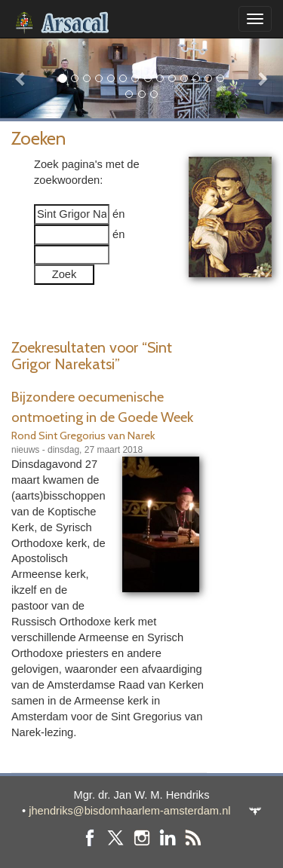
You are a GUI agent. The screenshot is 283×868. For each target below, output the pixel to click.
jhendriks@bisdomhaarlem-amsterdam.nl (129, 811)
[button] (21, 78)
